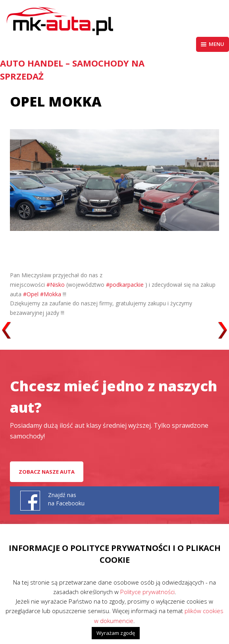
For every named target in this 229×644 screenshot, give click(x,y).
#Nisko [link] (56, 285)
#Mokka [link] (51, 294)
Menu (213, 44)
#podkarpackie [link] (125, 285)
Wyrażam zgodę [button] (116, 633)
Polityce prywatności (147, 592)
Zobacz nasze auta (47, 472)
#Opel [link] (31, 294)
